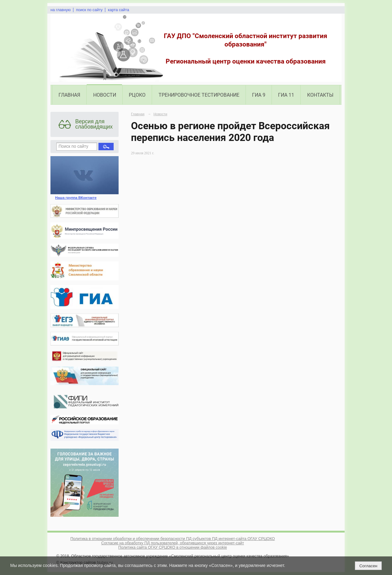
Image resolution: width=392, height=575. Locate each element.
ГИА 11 (286, 95)
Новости (105, 95)
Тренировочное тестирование (199, 95)
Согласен (368, 566)
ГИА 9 (259, 95)
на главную (61, 10)
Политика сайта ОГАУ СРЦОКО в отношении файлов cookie (173, 547)
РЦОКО (137, 95)
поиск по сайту (89, 10)
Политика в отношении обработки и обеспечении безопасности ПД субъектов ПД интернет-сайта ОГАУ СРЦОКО (172, 539)
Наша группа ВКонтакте (76, 198)
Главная (69, 95)
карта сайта (118, 10)
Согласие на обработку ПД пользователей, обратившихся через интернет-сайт (173, 543)
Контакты (320, 95)
